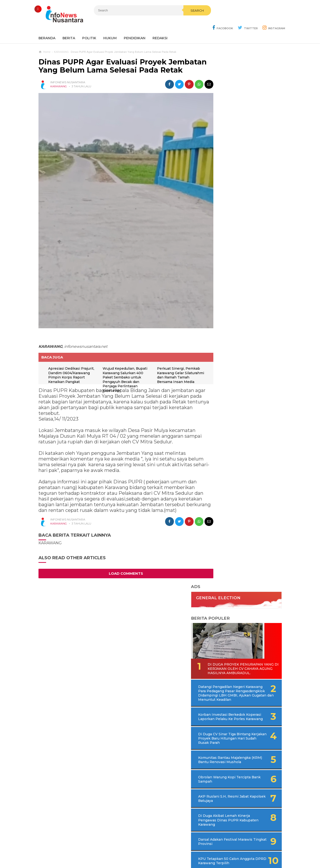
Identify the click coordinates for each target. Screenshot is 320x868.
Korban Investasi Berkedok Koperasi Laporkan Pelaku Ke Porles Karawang (241, 221)
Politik (89, 26)
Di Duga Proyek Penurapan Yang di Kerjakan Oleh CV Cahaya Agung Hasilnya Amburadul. (244, 165)
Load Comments (122, 558)
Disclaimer (224, 849)
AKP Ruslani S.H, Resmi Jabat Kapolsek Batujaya (239, 314)
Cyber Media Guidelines (165, 849)
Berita (69, 26)
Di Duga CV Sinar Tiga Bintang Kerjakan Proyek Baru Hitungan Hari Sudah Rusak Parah (246, 247)
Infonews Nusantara (159, 856)
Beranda (47, 26)
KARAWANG (59, 83)
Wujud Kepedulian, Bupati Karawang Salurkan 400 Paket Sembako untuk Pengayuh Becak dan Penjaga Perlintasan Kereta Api (119, 366)
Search (185, 21)
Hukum (110, 26)
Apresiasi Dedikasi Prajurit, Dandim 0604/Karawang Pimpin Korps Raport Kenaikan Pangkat (69, 362)
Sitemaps (94, 849)
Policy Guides (200, 849)
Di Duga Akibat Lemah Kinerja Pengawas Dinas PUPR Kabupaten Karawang (242, 336)
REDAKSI (160, 26)
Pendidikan (135, 26)
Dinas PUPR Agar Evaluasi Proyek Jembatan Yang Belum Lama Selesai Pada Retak (118, 58)
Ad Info (136, 849)
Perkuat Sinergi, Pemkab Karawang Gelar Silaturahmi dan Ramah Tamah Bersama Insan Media (174, 362)
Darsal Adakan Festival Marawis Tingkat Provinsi (239, 357)
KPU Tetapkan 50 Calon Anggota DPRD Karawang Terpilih (240, 378)
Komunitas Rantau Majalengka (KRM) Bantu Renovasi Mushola (239, 273)
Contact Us (116, 849)
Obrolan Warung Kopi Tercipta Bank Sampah (237, 295)
